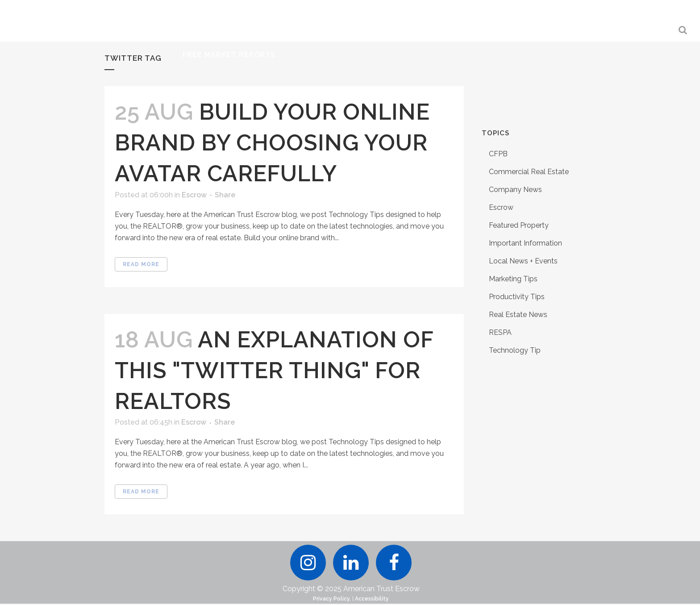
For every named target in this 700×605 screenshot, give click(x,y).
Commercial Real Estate (529, 172)
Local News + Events (523, 261)
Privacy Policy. (332, 600)
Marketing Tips (513, 279)
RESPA (500, 332)
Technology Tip (515, 350)
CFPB (498, 154)
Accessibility (372, 600)
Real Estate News (518, 315)
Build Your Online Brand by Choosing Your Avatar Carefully (272, 143)
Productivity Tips (517, 297)
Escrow (194, 195)
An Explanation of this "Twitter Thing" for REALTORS (274, 370)
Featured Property (519, 225)
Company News (515, 190)
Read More (141, 264)
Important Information (525, 243)
